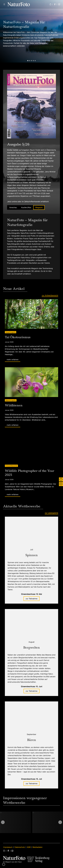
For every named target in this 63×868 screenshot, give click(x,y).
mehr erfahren (13, 360)
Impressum (8, 847)
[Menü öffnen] (4, 4)
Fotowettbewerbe (11, 466)
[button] (28, 61)
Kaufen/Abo (26, 207)
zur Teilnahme (31, 599)
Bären (31, 740)
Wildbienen (14, 405)
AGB (29, 847)
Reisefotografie (11, 332)
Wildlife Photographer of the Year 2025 (30, 473)
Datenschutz (20, 847)
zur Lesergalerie (51, 513)
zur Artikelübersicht (50, 295)
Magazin (39, 207)
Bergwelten (31, 647)
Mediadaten (37, 847)
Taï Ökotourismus (18, 337)
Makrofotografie (11, 400)
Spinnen (32, 555)
